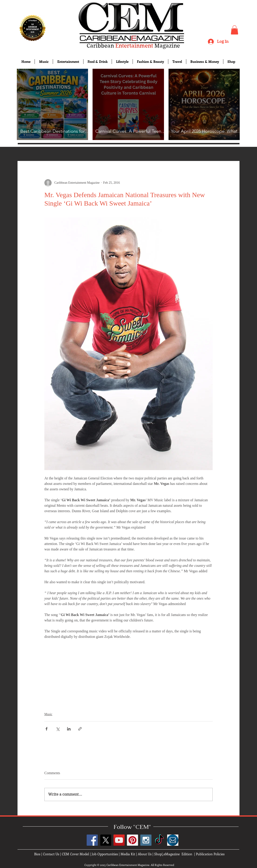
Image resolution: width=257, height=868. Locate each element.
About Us (145, 854)
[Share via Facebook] (47, 729)
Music (48, 714)
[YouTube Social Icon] (119, 840)
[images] (173, 840)
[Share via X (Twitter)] (58, 729)
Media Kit (128, 854)
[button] (234, 30)
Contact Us (51, 854)
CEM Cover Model (75, 854)
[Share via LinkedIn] (69, 729)
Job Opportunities (105, 854)
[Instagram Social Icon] (146, 840)
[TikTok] (159, 840)
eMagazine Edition (178, 854)
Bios (37, 854)
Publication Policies (210, 854)
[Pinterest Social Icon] (132, 840)
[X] (106, 840)
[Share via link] (80, 729)
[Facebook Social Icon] (92, 840)
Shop (158, 854)
